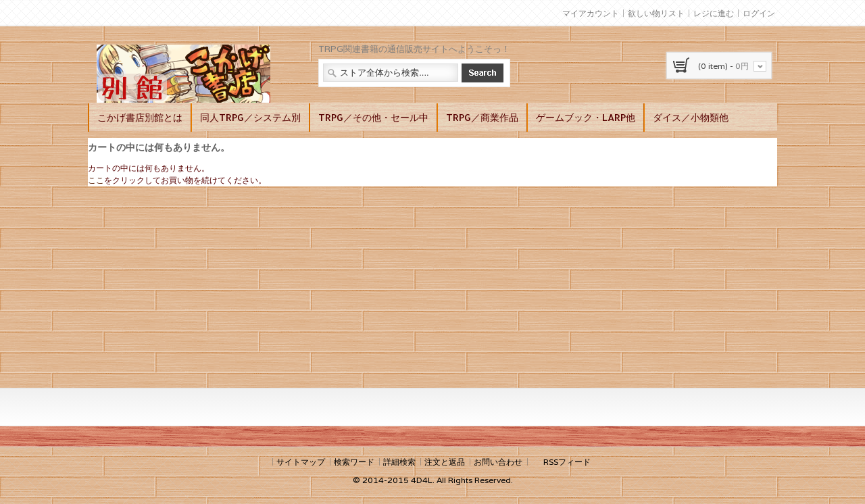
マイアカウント (591, 13)
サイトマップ (301, 462)
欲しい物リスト (656, 13)
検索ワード (354, 462)
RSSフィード (567, 462)
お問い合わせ (498, 462)
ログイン (759, 13)
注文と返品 (445, 462)
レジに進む (714, 13)
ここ (96, 180)
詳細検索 (399, 462)
